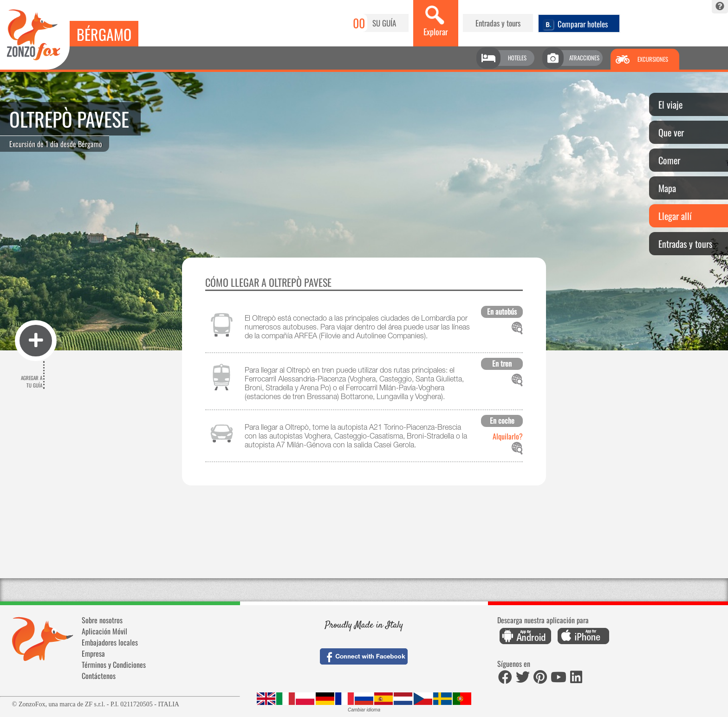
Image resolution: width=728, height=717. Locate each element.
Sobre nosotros (102, 620)
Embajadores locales (110, 642)
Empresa (93, 653)
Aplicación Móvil (104, 631)
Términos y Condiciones (114, 665)
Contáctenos (99, 676)
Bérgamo (104, 34)
